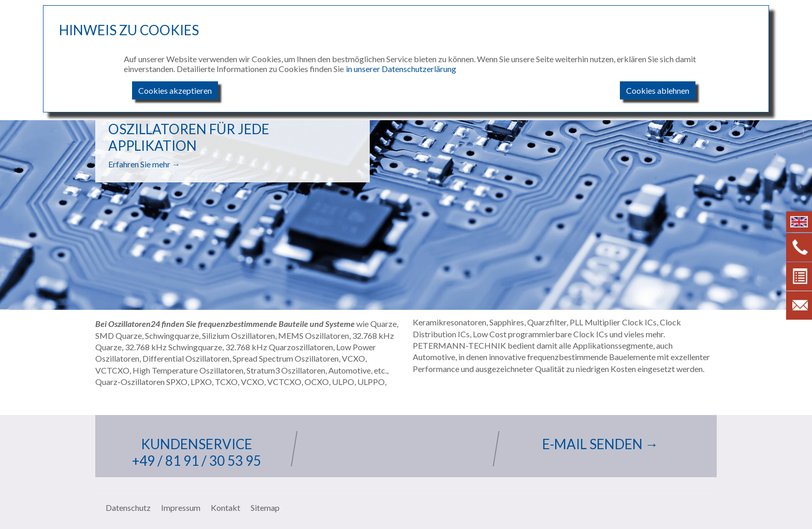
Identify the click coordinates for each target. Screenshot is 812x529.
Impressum (181, 507)
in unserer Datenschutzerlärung (401, 69)
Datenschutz (128, 507)
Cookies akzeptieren (175, 90)
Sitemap (265, 507)
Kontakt (226, 507)
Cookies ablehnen (658, 90)
